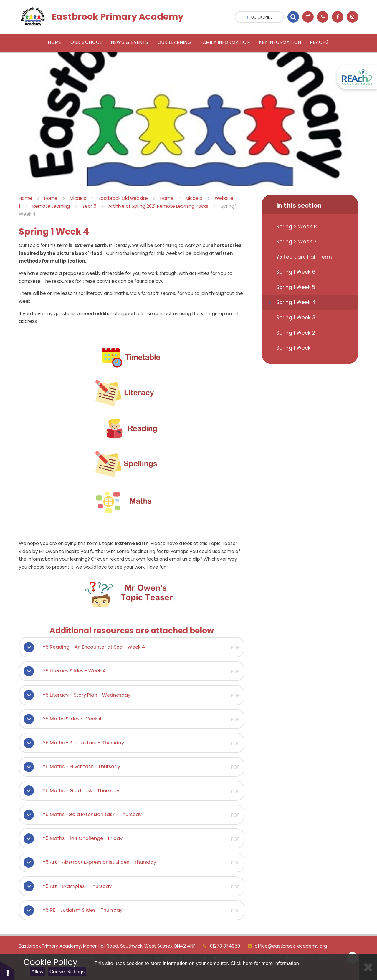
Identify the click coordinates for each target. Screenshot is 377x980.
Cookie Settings (67, 972)
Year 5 (89, 206)
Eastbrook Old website (123, 198)
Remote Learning (51, 206)
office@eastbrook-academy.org (291, 946)
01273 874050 (224, 946)
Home (25, 198)
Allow (38, 972)
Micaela (78, 198)
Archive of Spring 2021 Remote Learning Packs (158, 206)
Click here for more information (265, 963)
